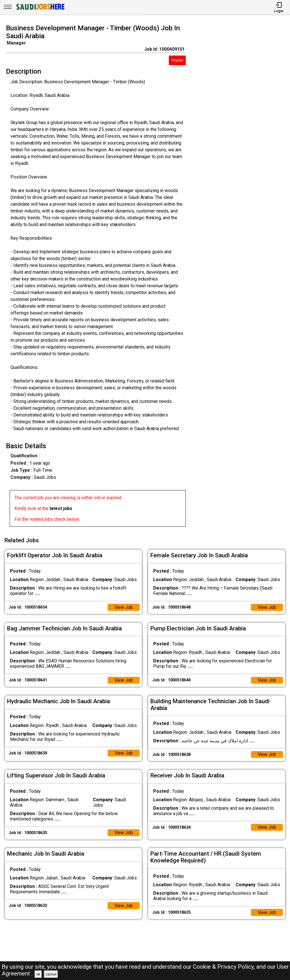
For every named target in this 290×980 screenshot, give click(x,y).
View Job (123, 606)
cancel (51, 974)
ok (38, 974)
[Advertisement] (241, 277)
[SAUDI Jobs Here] (40, 10)
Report (177, 60)
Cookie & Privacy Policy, (225, 967)
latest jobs (61, 508)
